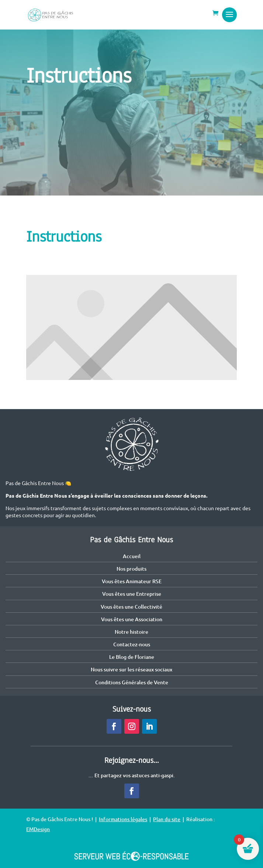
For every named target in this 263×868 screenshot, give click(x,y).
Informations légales (123, 819)
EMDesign (38, 829)
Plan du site (167, 819)
